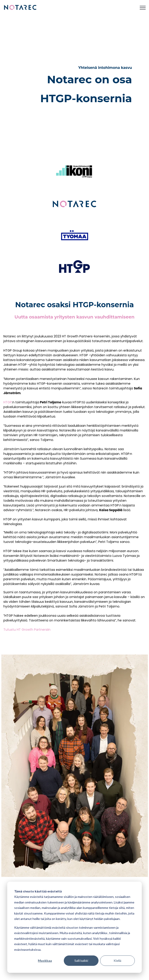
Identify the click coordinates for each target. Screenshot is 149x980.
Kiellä (117, 961)
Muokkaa (45, 961)
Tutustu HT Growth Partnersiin (27, 630)
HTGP (8, 402)
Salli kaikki (81, 961)
